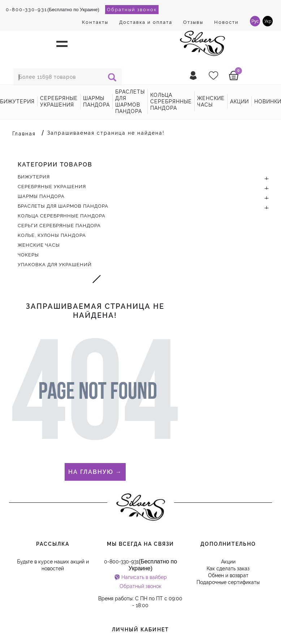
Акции (228, 562)
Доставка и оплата (146, 22)
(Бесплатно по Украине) (53, 10)
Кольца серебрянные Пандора (171, 101)
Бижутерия (17, 101)
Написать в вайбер (144, 577)
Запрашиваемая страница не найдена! (106, 133)
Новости (226, 22)
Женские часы (211, 101)
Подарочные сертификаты (228, 582)
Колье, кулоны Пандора (52, 235)
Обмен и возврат (228, 575)
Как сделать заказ (228, 569)
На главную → (95, 472)
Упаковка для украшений (55, 265)
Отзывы (193, 22)
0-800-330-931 (27, 10)
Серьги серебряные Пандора (59, 226)
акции (239, 101)
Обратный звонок (132, 10)
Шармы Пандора (96, 101)
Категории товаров (55, 165)
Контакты (95, 22)
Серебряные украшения (59, 101)
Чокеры (28, 255)
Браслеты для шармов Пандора (130, 101)
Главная (24, 134)
